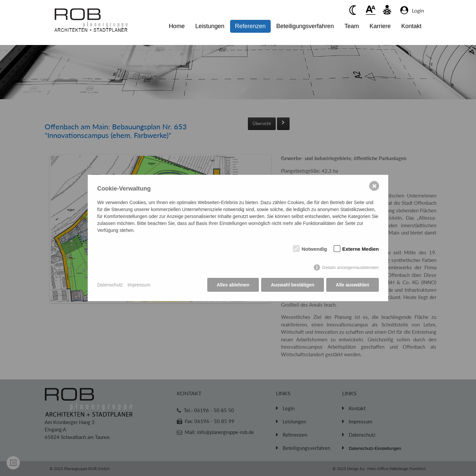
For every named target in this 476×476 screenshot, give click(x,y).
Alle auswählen (353, 285)
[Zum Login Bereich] (420, 10)
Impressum (139, 285)
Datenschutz (110, 285)
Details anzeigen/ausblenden (351, 267)
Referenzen (250, 26)
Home (177, 26)
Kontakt (411, 26)
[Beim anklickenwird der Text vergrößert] (371, 10)
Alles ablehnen (233, 285)
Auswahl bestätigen (292, 285)
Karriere (380, 26)
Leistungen (210, 26)
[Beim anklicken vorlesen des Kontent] (387, 10)
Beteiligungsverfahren (305, 26)
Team (352, 26)
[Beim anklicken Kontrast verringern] (354, 10)
